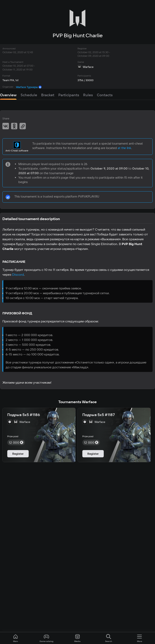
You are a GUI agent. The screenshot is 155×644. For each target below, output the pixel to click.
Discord (18, 274)
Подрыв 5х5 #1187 (99, 415)
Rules (88, 95)
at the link (124, 148)
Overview (8, 95)
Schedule (29, 95)
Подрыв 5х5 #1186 (24, 415)
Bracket (48, 95)
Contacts (105, 95)
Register (18, 454)
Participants (69, 95)
